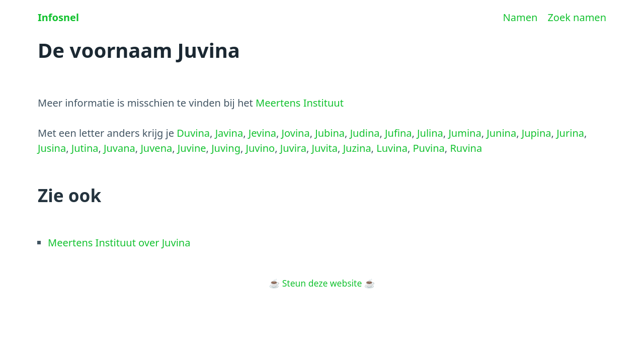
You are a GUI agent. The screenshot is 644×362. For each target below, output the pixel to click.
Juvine (192, 148)
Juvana (119, 148)
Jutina (85, 148)
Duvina (193, 133)
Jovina (296, 133)
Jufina (398, 133)
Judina (365, 133)
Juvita (325, 148)
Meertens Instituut (300, 103)
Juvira (293, 148)
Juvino (261, 148)
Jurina (570, 133)
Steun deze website (322, 283)
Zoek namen (577, 17)
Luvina (392, 148)
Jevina (262, 133)
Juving (226, 148)
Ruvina (466, 148)
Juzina (357, 148)
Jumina (465, 133)
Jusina (52, 148)
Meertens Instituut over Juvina (119, 243)
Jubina (330, 133)
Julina (430, 133)
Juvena (156, 148)
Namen (520, 17)
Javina (229, 133)
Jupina (537, 133)
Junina (501, 133)
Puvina (428, 148)
